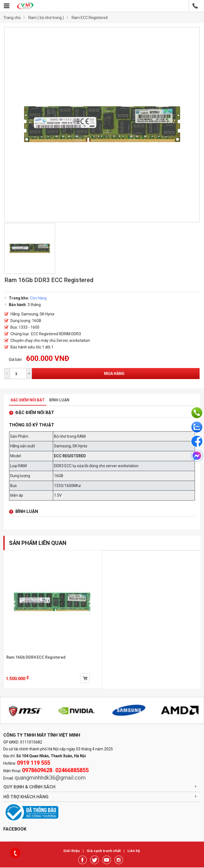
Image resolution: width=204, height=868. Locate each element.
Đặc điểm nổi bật (28, 400)
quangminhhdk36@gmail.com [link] (50, 778)
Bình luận (59, 400)
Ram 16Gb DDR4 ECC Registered (36, 657)
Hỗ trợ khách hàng (26, 797)
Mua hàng (114, 374)
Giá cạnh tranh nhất (104, 851)
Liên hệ (134, 851)
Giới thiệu (72, 851)
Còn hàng (38, 298)
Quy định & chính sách (29, 787)
